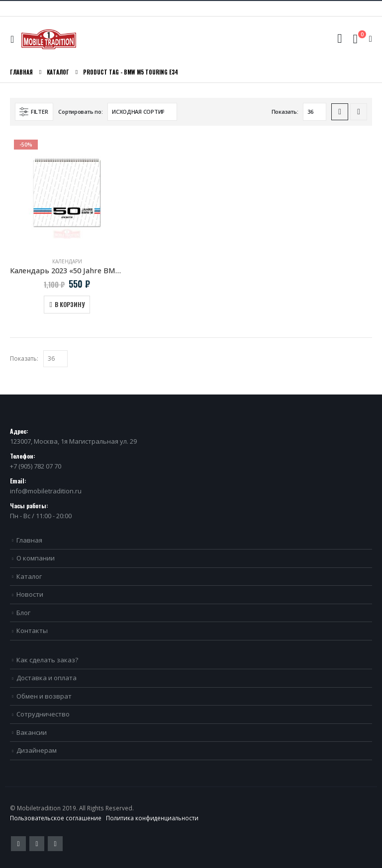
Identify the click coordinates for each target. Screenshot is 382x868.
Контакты (32, 631)
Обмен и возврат (44, 696)
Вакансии (32, 732)
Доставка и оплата (47, 678)
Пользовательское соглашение (56, 818)
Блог (23, 613)
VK (55, 844)
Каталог (29, 576)
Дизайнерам (37, 750)
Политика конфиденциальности (152, 818)
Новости (30, 594)
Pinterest (37, 844)
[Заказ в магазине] (142, 112)
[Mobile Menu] (15, 39)
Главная (29, 540)
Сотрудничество (43, 714)
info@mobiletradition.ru (46, 491)
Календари (67, 261)
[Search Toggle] (339, 39)
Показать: (285, 112)
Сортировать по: (80, 112)
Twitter (18, 844)
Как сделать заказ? (47, 660)
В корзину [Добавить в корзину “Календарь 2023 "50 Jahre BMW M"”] (70, 304)
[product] (67, 193)
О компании (36, 558)
